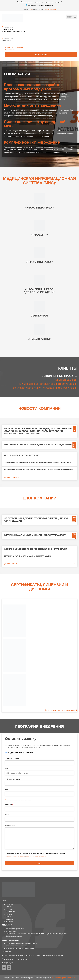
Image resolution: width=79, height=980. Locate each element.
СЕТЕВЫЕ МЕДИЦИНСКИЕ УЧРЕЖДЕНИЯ (58, 384)
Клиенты (9, 907)
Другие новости (11, 477)
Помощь (26, 9)
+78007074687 (8, 959)
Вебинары (10, 922)
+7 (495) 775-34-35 (7, 29)
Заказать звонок (37, 9)
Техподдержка (10, 50)
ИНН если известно (12, 779)
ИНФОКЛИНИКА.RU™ (39, 262)
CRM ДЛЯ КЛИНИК (40, 339)
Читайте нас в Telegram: (39, 5)
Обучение (10, 919)
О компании (10, 912)
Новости (9, 914)
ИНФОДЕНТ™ (39, 235)
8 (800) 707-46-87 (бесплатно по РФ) (14, 31)
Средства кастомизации (15, 936)
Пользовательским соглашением (15, 856)
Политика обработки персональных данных (22, 943)
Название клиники (13, 758)
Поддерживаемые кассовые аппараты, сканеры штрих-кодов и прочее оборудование (37, 934)
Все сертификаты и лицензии (60, 710)
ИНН (7, 769)
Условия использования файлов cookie (20, 948)
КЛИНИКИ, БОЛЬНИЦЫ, (30, 384)
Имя (7, 789)
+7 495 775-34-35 (21, 959)
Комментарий (10, 825)
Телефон (9, 805)
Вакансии (10, 917)
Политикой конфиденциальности (36, 856)
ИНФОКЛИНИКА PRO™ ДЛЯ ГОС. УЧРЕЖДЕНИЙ (39, 291)
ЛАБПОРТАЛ (39, 316)
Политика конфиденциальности (64, 978)
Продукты (10, 904)
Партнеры (10, 909)
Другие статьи (11, 564)
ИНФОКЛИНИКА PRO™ (40, 208)
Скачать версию (51, 9)
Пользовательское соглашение (17, 946)
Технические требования (14, 47)
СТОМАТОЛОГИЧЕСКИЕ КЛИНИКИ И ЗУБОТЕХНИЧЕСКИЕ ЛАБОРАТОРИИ (45, 388)
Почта (7, 815)
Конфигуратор (41, 55)
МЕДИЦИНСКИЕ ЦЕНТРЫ (65, 380)
